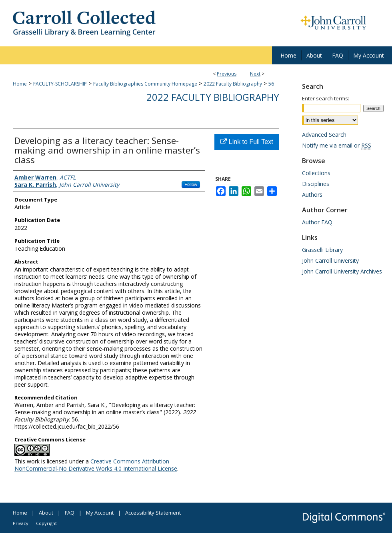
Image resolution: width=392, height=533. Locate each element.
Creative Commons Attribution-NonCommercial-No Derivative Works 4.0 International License (96, 465)
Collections (316, 173)
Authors (312, 195)
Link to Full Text (247, 142)
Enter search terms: (326, 98)
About (46, 513)
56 (271, 84)
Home (20, 84)
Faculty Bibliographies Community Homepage (145, 84)
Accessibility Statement (153, 513)
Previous (227, 74)
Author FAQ (317, 222)
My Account (100, 513)
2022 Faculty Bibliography (233, 84)
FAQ (70, 513)
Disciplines (316, 184)
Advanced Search (324, 135)
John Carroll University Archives (342, 271)
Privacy (21, 523)
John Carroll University (330, 261)
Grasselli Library (322, 250)
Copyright (46, 523)
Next (255, 74)
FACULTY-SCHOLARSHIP (60, 84)
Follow (191, 184)
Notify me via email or (337, 145)
